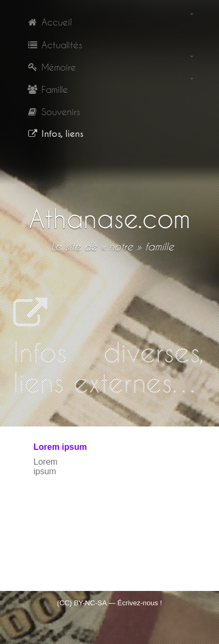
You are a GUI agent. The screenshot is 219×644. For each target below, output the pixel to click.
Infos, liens (55, 134)
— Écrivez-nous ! (135, 603)
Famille (47, 89)
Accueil (49, 22)
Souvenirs (53, 111)
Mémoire (51, 67)
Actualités (54, 45)
